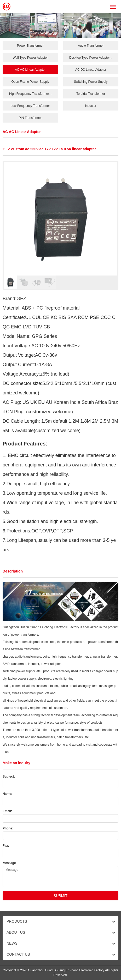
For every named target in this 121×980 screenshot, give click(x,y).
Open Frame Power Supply (30, 82)
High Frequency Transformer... (30, 94)
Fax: (6, 846)
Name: (7, 794)
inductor (91, 106)
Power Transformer (30, 46)
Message (9, 863)
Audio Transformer (91, 46)
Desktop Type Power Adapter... (91, 58)
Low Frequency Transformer (30, 106)
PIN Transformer (30, 118)
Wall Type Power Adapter (30, 58)
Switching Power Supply (91, 82)
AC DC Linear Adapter (91, 70)
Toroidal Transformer (91, 94)
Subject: (9, 777)
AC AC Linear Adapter (30, 70)
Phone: (8, 828)
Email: (7, 811)
